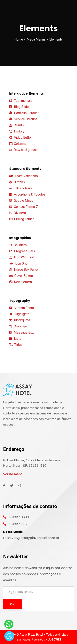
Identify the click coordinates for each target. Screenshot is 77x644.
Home (19, 39)
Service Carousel (24, 119)
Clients (17, 125)
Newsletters (21, 282)
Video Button (21, 138)
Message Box (22, 332)
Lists (15, 339)
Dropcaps (18, 326)
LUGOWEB (55, 639)
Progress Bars (22, 251)
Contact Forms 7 (23, 207)
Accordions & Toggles (27, 194)
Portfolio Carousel (25, 113)
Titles (16, 345)
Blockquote (20, 320)
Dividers (18, 213)
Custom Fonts (22, 308)
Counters (18, 245)
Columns (18, 144)
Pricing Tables (22, 219)
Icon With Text (22, 257)
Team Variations (24, 176)
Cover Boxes (21, 276)
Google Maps (21, 201)
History (17, 131)
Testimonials (21, 101)
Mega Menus (36, 39)
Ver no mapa (13, 474)
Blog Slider (20, 107)
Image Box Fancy (24, 270)
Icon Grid (18, 263)
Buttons (17, 182)
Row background (23, 150)
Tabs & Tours (21, 188)
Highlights (19, 314)
